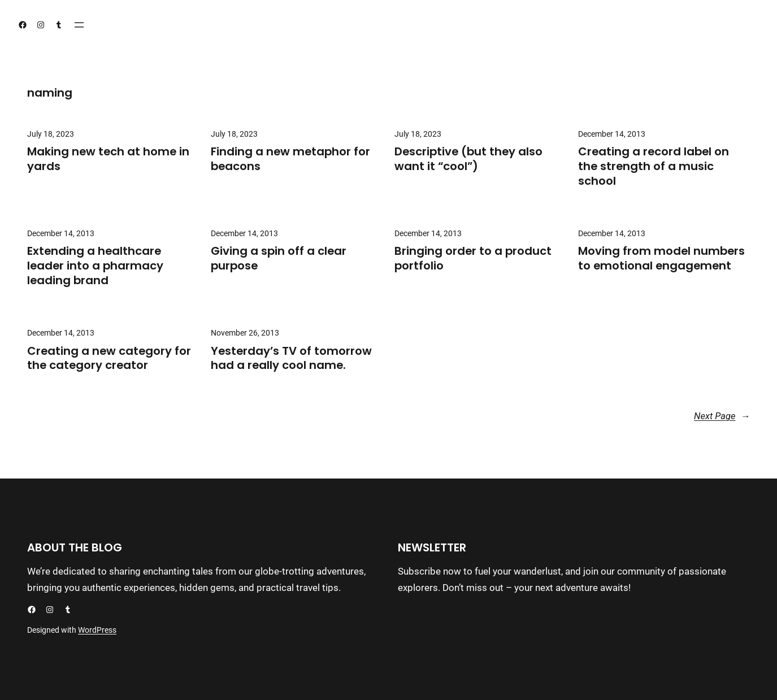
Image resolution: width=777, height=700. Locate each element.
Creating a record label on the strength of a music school (654, 166)
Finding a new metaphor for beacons (290, 159)
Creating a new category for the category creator (109, 359)
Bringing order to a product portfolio (473, 259)
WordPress (97, 630)
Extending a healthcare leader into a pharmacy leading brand (95, 266)
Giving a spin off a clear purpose (279, 259)
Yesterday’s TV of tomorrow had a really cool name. (291, 359)
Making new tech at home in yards (108, 159)
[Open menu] (79, 25)
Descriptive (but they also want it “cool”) (468, 159)
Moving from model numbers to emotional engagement (661, 259)
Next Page (722, 416)
